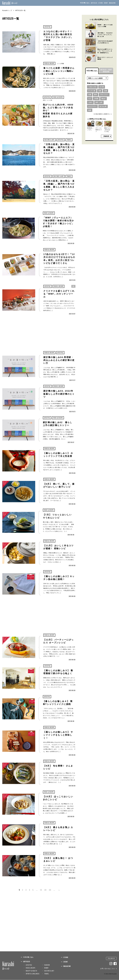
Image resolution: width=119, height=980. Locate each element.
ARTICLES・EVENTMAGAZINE (106, 71)
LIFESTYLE (48, 27)
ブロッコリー (104, 95)
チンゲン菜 (92, 91)
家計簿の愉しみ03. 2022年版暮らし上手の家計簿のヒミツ (59, 394)
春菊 (90, 110)
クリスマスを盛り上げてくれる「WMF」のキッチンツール (59, 294)
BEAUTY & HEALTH (31, 971)
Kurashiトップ (7, 10)
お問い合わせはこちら (108, 969)
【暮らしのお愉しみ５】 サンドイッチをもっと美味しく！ (58, 735)
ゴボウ (90, 102)
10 (41, 890)
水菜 (90, 95)
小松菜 (96, 99)
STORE (101, 3)
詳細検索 (106, 136)
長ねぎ (103, 99)
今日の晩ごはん (85, 3)
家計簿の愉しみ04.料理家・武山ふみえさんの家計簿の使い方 (59, 360)
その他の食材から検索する (102, 114)
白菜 (105, 91)
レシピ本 (50, 100)
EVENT (106, 3)
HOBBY (46, 968)
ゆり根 (102, 87)
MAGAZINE (112, 3)
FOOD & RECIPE (49, 63)
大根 (100, 91)
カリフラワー (92, 106)
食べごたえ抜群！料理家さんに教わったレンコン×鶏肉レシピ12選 (59, 71)
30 (50, 890)
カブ (90, 99)
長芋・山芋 (99, 102)
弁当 (44, 100)
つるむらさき (92, 87)
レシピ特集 (61, 64)
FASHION (47, 965)
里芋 (95, 95)
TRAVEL (69, 140)
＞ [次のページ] (59, 890)
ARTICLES (94, 3)
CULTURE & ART (50, 140)
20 (45, 890)
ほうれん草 (103, 106)
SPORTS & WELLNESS (33, 974)
